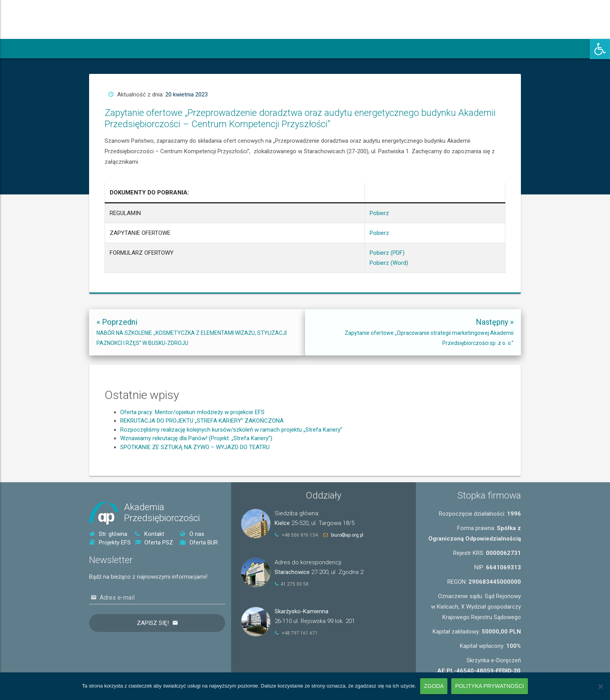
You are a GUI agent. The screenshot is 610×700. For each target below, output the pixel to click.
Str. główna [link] (108, 534)
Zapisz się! (153, 623)
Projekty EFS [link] (110, 542)
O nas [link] (192, 534)
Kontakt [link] (149, 534)
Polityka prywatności (490, 686)
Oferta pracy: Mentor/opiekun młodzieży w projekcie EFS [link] (192, 451)
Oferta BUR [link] (199, 542)
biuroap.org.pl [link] (347, 535)
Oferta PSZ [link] (154, 542)
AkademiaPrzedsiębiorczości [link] (162, 513)
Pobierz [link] (371, 195)
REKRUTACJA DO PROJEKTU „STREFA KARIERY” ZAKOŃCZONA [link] (202, 460)
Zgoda (434, 686)
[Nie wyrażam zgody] (600, 686)
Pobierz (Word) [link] (374, 213)
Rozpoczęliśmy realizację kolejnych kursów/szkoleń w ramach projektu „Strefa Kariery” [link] (231, 469)
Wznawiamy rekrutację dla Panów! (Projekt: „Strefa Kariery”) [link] (196, 478)
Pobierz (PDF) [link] (374, 209)
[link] (600, 49)
